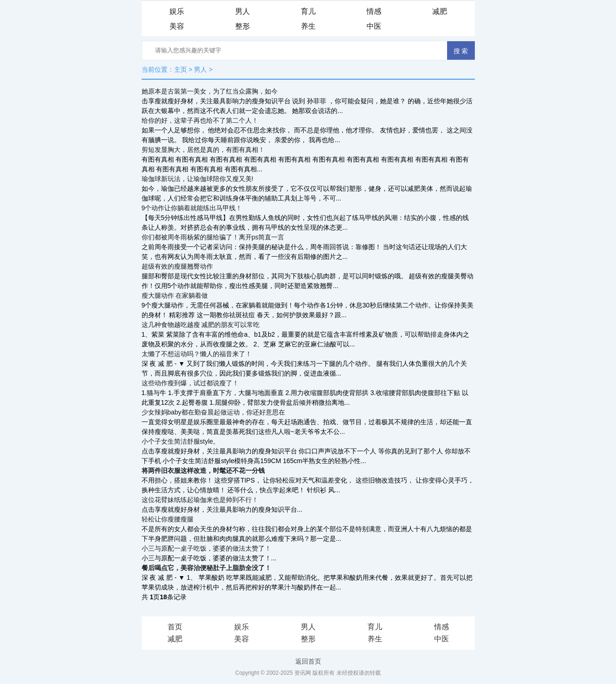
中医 (374, 26)
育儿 (308, 11)
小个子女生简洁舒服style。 (181, 441)
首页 (175, 627)
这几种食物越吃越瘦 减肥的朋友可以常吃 (201, 325)
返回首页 (308, 661)
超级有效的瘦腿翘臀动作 (177, 266)
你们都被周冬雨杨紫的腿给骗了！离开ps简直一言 (213, 237)
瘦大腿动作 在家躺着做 (175, 295)
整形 (243, 26)
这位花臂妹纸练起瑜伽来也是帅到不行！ (200, 500)
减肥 (440, 11)
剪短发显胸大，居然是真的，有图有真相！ (203, 150)
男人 (243, 11)
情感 (374, 11)
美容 (177, 26)
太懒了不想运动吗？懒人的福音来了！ (197, 354)
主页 (180, 69)
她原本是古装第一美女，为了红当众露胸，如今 (210, 91)
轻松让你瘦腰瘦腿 (168, 519)
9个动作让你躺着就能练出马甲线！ (192, 208)
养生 (308, 26)
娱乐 (177, 11)
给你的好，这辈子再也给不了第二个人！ (200, 120)
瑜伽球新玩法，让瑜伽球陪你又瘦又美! (198, 179)
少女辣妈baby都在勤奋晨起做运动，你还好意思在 (213, 412)
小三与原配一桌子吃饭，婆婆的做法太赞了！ (206, 548)
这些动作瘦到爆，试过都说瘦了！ (190, 383)
